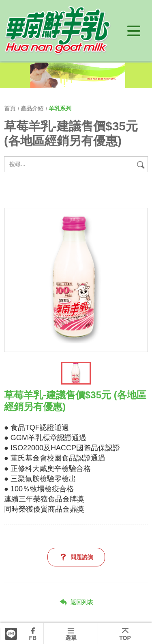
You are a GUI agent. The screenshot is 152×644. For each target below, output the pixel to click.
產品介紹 (32, 108)
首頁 (11, 108)
